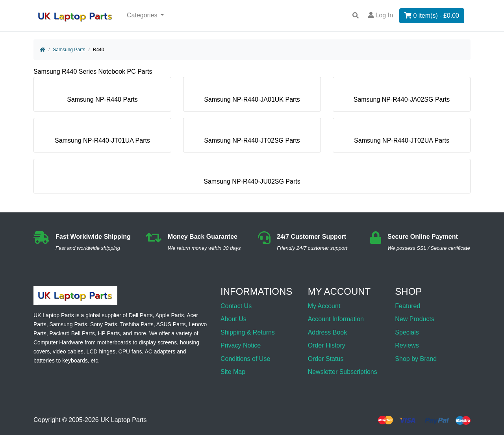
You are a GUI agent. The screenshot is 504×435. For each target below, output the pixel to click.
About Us (233, 319)
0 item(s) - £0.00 (432, 16)
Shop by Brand (416, 359)
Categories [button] (143, 15)
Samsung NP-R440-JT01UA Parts (102, 137)
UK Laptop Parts (123, 420)
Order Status (326, 359)
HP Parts (109, 333)
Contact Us (236, 306)
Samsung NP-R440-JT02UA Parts (402, 137)
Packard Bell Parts (72, 333)
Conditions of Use (245, 359)
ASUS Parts (171, 324)
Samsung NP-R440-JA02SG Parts (402, 96)
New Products (415, 319)
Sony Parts (104, 324)
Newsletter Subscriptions (343, 372)
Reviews (407, 345)
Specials (407, 332)
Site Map (233, 372)
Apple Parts (170, 315)
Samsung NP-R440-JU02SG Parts (252, 178)
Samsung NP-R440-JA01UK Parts (252, 96)
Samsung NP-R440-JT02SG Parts (252, 137)
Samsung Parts (69, 50)
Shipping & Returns (248, 332)
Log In (381, 15)
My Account (324, 306)
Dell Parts (141, 315)
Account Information (336, 319)
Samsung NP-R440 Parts (102, 96)
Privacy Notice (241, 345)
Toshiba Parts (137, 324)
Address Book (328, 332)
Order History (327, 345)
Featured (408, 306)
